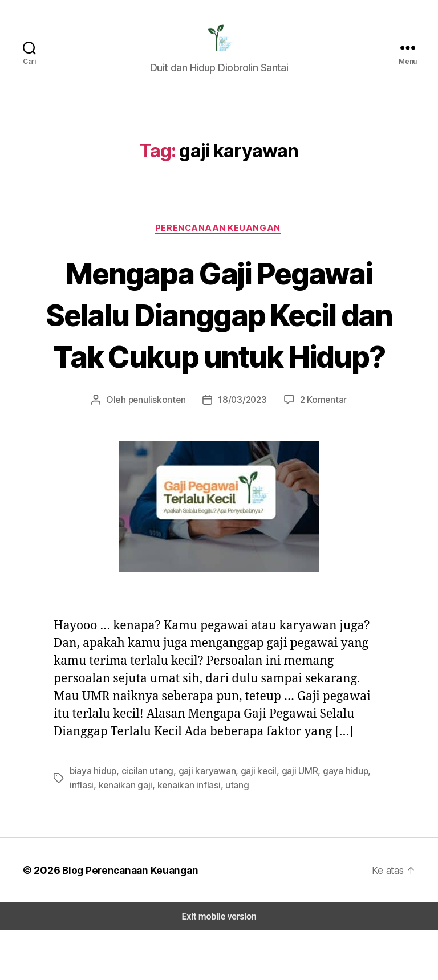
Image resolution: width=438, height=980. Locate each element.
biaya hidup (92, 821)
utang (202, 834)
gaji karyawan (200, 821)
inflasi (370, 821)
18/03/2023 (241, 450)
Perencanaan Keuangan (219, 236)
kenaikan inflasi (155, 834)
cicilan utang (143, 821)
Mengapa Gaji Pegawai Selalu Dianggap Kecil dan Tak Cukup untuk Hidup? (219, 342)
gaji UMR (288, 821)
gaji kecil (248, 821)
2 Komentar (319, 450)
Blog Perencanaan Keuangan (127, 920)
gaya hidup (332, 821)
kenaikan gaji (95, 834)
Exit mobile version (219, 966)
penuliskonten (159, 450)
